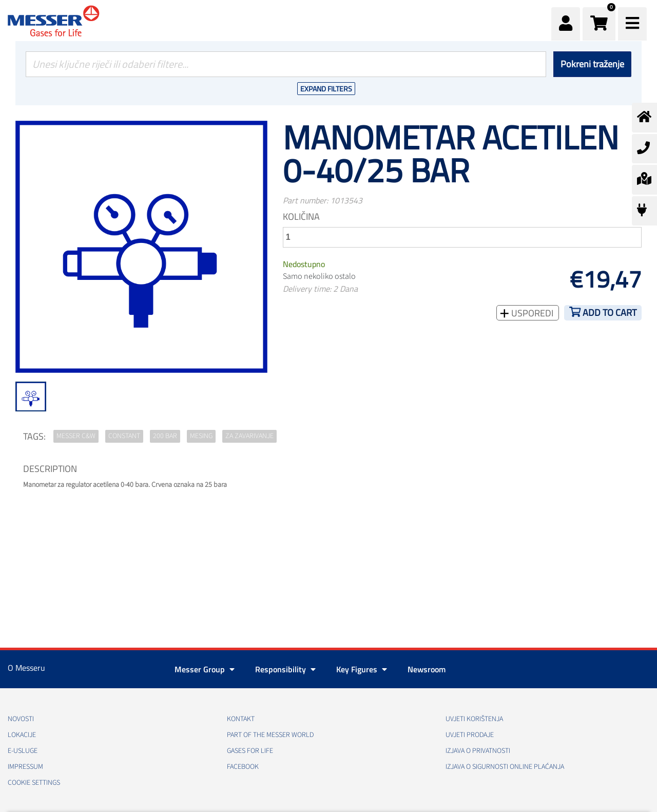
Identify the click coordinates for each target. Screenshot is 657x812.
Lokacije (22, 735)
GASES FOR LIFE (250, 751)
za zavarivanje (249, 436)
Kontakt (241, 719)
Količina (301, 216)
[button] (599, 24)
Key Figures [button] (362, 669)
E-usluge (23, 751)
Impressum (25, 767)
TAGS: (34, 436)
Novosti (21, 719)
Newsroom (427, 669)
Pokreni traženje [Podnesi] (592, 64)
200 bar (165, 436)
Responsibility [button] (285, 669)
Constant (124, 436)
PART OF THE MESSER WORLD (270, 735)
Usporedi (531, 313)
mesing (201, 436)
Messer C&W (76, 436)
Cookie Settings (34, 783)
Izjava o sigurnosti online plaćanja (505, 767)
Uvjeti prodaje (470, 735)
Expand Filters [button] (326, 89)
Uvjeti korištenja (474, 719)
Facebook (243, 767)
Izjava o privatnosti (478, 751)
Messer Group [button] (205, 669)
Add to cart (610, 313)
